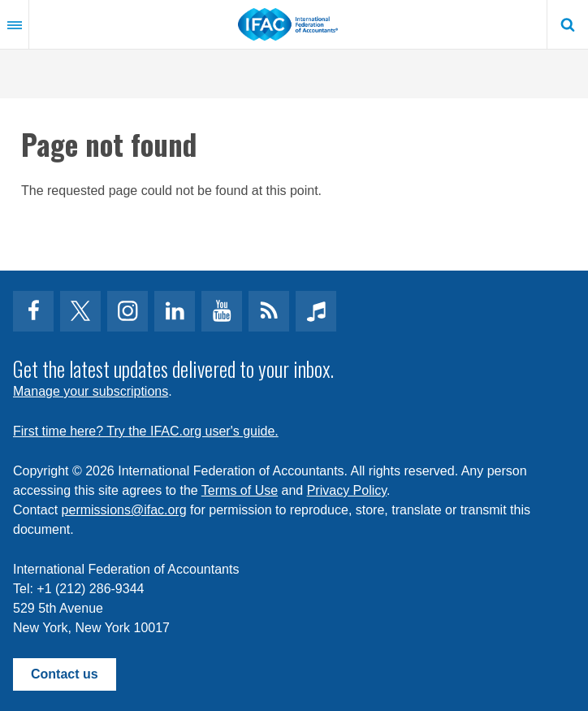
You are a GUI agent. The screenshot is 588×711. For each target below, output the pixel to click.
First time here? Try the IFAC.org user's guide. (146, 431)
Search (568, 24)
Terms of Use (240, 490)
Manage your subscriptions (91, 391)
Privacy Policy (347, 490)
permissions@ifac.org (124, 510)
